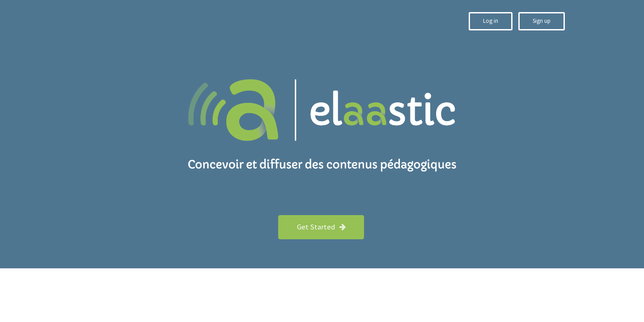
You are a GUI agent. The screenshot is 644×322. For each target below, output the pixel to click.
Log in (491, 21)
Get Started (322, 227)
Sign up (542, 21)
